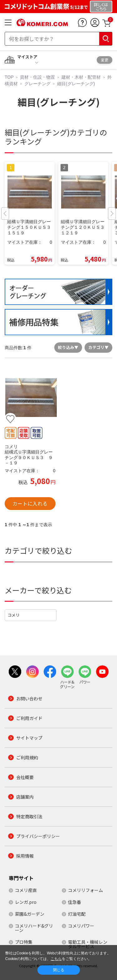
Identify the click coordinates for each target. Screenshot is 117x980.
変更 (105, 60)
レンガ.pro (26, 902)
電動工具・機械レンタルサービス (88, 944)
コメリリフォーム (85, 890)
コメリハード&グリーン (34, 928)
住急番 (75, 902)
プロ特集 (24, 942)
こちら (56, 959)
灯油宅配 (77, 914)
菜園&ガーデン (30, 914)
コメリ (14, 615)
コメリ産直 (26, 890)
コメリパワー (81, 926)
